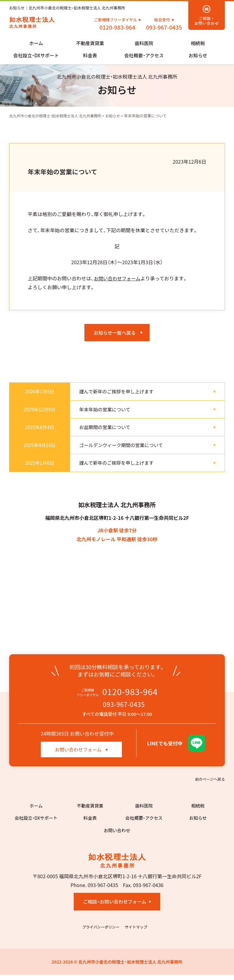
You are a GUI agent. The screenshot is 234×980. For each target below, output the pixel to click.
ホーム (36, 44)
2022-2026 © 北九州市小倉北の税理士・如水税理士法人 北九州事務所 (117, 967)
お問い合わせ (117, 835)
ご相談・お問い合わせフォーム (115, 907)
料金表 (90, 56)
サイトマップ (137, 932)
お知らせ (198, 56)
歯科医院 (144, 44)
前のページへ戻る (209, 784)
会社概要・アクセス (144, 56)
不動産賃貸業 (90, 44)
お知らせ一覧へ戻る (115, 334)
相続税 (198, 44)
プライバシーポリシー (100, 932)
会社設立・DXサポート (36, 56)
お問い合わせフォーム (118, 279)
